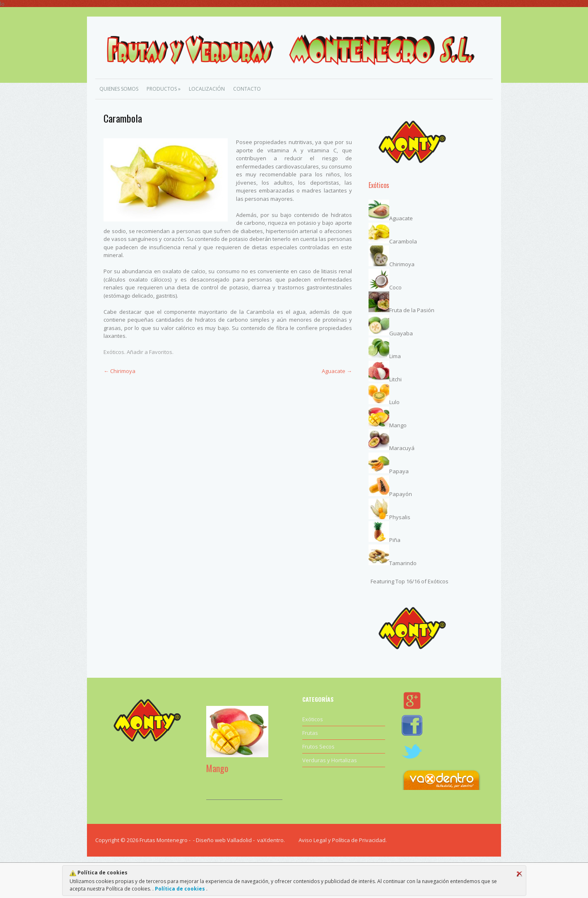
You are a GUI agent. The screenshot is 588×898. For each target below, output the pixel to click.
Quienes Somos (119, 89)
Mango (398, 425)
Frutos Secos (318, 746)
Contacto (247, 89)
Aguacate (337, 371)
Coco (395, 287)
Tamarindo (403, 563)
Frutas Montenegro (164, 840)
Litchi (395, 379)
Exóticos (114, 352)
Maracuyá (402, 448)
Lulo (394, 402)
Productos (164, 89)
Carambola (403, 241)
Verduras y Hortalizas (330, 760)
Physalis (400, 517)
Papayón (401, 494)
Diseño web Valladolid (224, 840)
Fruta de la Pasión (412, 310)
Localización (207, 89)
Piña (395, 540)
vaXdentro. (271, 840)
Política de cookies (180, 889)
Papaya (399, 471)
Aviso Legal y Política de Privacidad (342, 840)
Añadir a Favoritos (149, 352)
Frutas (310, 733)
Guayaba (401, 333)
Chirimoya (119, 371)
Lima (395, 356)
